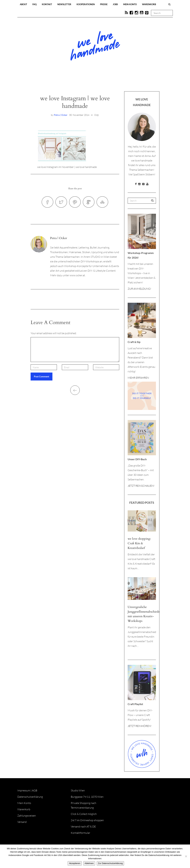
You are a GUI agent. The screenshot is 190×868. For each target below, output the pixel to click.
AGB (35, 790)
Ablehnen (89, 863)
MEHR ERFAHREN (138, 378)
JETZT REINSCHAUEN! (141, 486)
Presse (104, 4)
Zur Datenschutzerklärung (110, 863)
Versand (22, 822)
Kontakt (47, 4)
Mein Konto (130, 4)
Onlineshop (124, 81)
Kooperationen (86, 4)
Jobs (115, 4)
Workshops (89, 81)
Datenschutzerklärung (30, 797)
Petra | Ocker (61, 115)
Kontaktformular (80, 833)
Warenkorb (149, 4)
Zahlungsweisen (27, 816)
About (23, 4)
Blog (61, 81)
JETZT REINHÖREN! (140, 726)
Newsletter (64, 4)
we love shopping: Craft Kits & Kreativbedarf (139, 543)
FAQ (34, 4)
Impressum (24, 790)
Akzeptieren (75, 863)
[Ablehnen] (186, 856)
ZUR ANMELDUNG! (139, 289)
